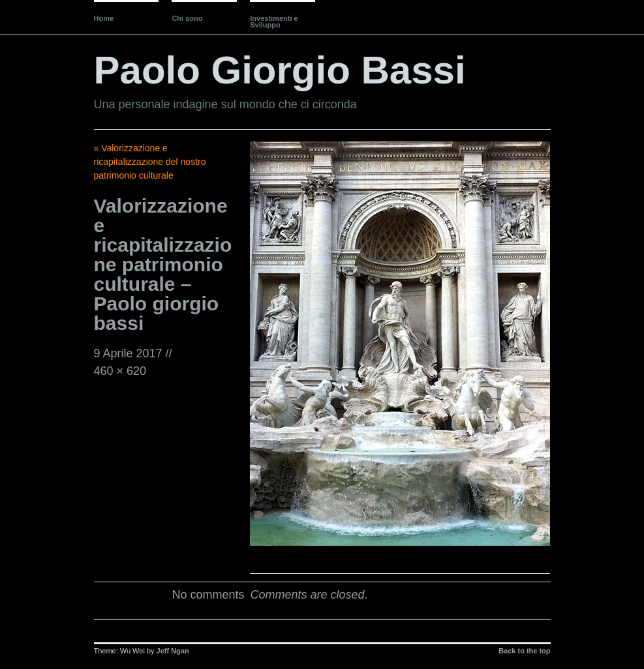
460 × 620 (120, 371)
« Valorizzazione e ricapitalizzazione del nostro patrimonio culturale (150, 162)
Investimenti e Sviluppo (274, 22)
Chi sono (187, 18)
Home (104, 18)
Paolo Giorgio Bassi (280, 70)
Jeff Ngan (173, 651)
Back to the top (524, 651)
